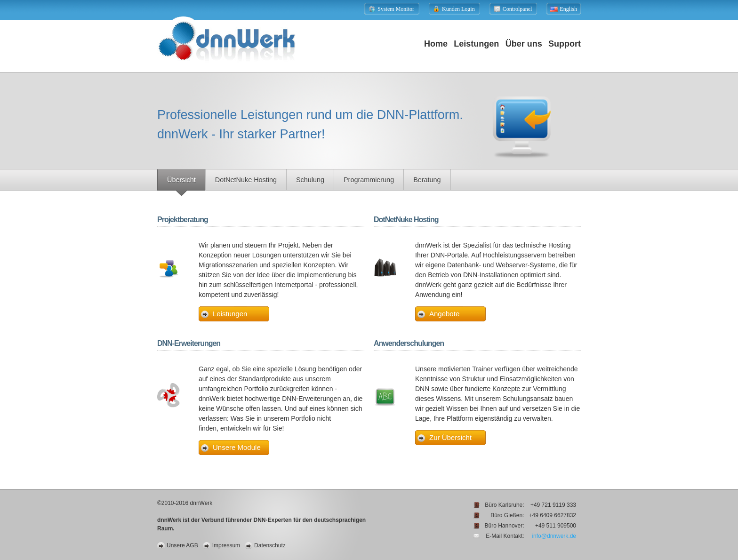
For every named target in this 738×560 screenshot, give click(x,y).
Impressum (226, 545)
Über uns (524, 44)
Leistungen (476, 44)
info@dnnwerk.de (554, 536)
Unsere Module (237, 447)
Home (436, 44)
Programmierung (369, 180)
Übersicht (181, 180)
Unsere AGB (182, 545)
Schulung (310, 180)
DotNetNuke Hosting (246, 180)
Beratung (427, 180)
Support (565, 44)
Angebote (444, 314)
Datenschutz (270, 545)
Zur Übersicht (450, 437)
